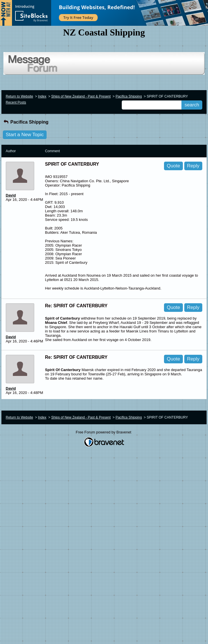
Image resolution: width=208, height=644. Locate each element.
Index (42, 96)
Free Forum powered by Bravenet (104, 432)
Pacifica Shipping (129, 96)
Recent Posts (16, 102)
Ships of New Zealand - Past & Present (81, 96)
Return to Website (19, 96)
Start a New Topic (25, 135)
